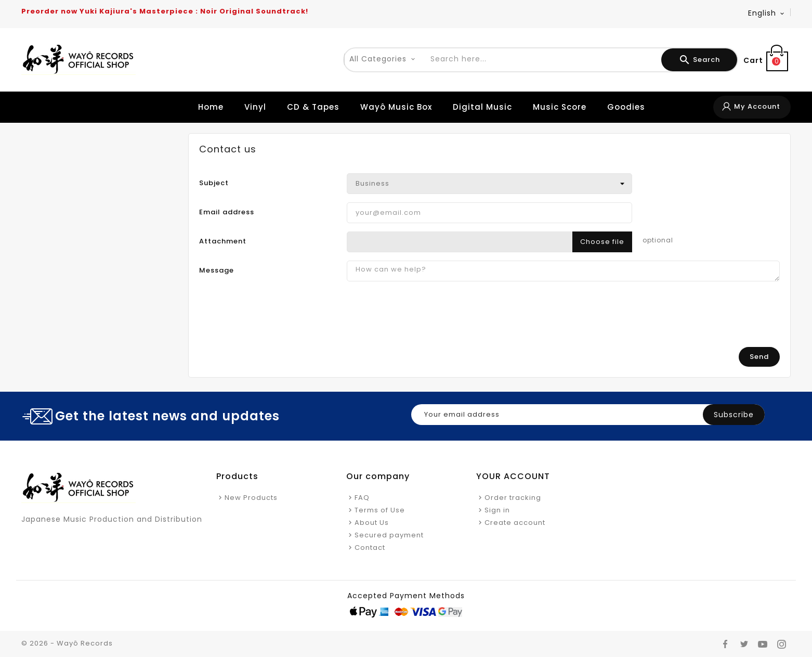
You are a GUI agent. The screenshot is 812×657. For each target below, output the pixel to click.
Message (217, 270)
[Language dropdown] (767, 13)
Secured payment (389, 535)
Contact (370, 547)
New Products (251, 498)
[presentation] (701, 318)
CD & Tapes (313, 107)
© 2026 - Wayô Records (67, 643)
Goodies (626, 107)
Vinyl (255, 107)
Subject (214, 183)
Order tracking (513, 498)
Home (211, 107)
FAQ (362, 498)
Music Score (560, 107)
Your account (513, 476)
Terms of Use (380, 510)
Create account (515, 523)
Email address (227, 212)
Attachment (223, 241)
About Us (372, 523)
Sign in (497, 510)
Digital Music (482, 107)
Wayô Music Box (396, 107)
